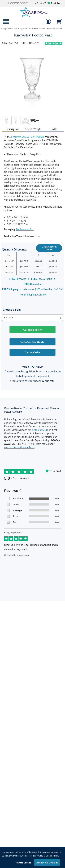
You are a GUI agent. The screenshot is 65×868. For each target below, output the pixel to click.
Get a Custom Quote (49, 248)
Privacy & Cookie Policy (47, 856)
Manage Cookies (23, 863)
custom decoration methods (19, 447)
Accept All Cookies (47, 863)
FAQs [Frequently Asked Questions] (54, 129)
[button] (18, 3)
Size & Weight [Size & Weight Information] (33, 129)
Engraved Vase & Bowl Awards (27, 137)
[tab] (12, 129)
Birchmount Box (25, 229)
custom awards (40, 430)
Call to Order (32, 352)
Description (12, 129)
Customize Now (32, 330)
